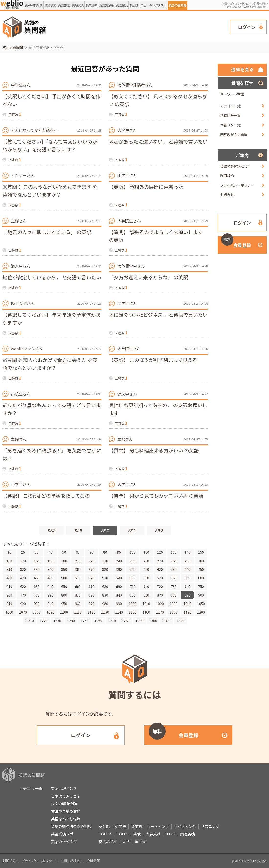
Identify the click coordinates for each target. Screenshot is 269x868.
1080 (37, 612)
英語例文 (50, 5)
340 (50, 569)
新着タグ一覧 (230, 125)
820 (91, 595)
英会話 (134, 5)
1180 (174, 612)
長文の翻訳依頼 (64, 804)
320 (23, 569)
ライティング (185, 826)
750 (201, 586)
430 (174, 569)
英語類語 (64, 5)
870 (160, 595)
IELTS (170, 834)
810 (78, 595)
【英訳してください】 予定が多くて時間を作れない (51, 100)
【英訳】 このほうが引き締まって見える (153, 360)
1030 (174, 603)
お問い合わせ (71, 861)
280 (174, 561)
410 (146, 569)
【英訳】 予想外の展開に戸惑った (146, 187)
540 (119, 578)
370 (91, 569)
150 (201, 552)
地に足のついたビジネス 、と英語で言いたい (158, 315)
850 (133, 595)
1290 (139, 621)
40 (50, 552)
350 (64, 569)
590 (187, 578)
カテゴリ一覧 (230, 106)
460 (9, 578)
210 (78, 561)
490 (50, 578)
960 (78, 603)
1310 (167, 621)
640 (50, 586)
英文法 (120, 826)
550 (133, 578)
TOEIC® (105, 834)
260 (146, 561)
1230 (57, 621)
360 (78, 569)
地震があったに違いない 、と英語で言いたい (158, 141)
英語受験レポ (62, 834)
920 (23, 603)
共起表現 (78, 5)
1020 (160, 603)
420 (160, 569)
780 (37, 595)
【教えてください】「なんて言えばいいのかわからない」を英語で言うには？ (50, 145)
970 (91, 603)
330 (37, 569)
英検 (137, 834)
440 (187, 569)
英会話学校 (108, 841)
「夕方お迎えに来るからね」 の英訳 (148, 277)
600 (201, 578)
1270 (112, 621)
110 (146, 552)
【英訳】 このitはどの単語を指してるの (46, 496)
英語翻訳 (122, 5)
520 (91, 578)
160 (9, 561)
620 (23, 586)
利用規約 (227, 175)
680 (105, 586)
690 (119, 586)
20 (23, 552)
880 (174, 595)
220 (91, 561)
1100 (64, 612)
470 (23, 578)
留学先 (140, 841)
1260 (98, 621)
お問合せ (227, 195)
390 (119, 569)
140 (187, 552)
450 (201, 569)
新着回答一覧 (230, 115)
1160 (146, 612)
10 (9, 552)
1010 (146, 603)
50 (64, 552)
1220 (44, 621)
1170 (160, 612)
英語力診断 (107, 5)
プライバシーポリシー (237, 185)
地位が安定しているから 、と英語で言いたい (52, 277)
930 (37, 603)
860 (146, 595)
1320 (180, 621)
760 (9, 595)
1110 (78, 612)
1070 (23, 612)
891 (132, 530)
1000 (133, 603)
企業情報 (93, 861)
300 (201, 561)
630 (37, 586)
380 (105, 569)
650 (64, 586)
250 (133, 561)
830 (105, 595)
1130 (105, 612)
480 (37, 578)
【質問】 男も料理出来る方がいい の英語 (154, 450)
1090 (50, 612)
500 (64, 578)
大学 (126, 841)
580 (174, 578)
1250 (85, 621)
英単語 (137, 826)
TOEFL (122, 834)
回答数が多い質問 (234, 134)
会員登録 (236, 242)
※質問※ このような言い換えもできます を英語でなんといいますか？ (50, 191)
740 (187, 586)
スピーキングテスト (154, 5)
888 (51, 530)
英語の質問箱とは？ (235, 166)
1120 (91, 612)
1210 (30, 621)
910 (9, 603)
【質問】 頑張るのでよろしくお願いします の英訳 (156, 236)
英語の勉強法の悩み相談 (71, 826)
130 (174, 552)
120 (160, 552)
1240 (71, 621)
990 (119, 603)
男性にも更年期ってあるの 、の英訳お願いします (158, 409)
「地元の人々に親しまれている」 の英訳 (47, 232)
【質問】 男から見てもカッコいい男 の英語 (156, 496)
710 (146, 586)
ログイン (247, 27)
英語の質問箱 (178, 5)
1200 (201, 612)
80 (105, 552)
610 (9, 586)
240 (119, 561)
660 (78, 586)
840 (119, 595)
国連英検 (188, 834)
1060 (9, 612)
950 (64, 603)
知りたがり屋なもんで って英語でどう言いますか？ (52, 409)
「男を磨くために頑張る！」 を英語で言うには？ (52, 454)
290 (187, 561)
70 (91, 552)
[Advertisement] (73, 26)
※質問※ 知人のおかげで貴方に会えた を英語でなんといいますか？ (50, 364)
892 (159, 530)
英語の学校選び (64, 841)
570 (160, 578)
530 (105, 578)
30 (37, 552)
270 (160, 561)
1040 (187, 603)
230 (105, 561)
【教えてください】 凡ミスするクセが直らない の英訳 (158, 100)
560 (146, 578)
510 (78, 578)
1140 (119, 612)
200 (64, 561)
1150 (133, 612)
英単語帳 (91, 5)
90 (119, 552)
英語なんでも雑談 (66, 819)
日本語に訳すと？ (66, 796)
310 (9, 569)
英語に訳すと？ (64, 788)
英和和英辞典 (34, 5)
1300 (153, 621)
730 (174, 586)
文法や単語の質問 (66, 811)
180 (37, 561)
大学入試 (153, 834)
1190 (187, 612)
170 (23, 561)
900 (201, 595)
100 (133, 552)
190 (50, 561)
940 (50, 603)
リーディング (158, 826)
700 (133, 586)
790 (50, 595)
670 (91, 586)
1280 (126, 621)
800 (64, 595)
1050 (201, 603)
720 (160, 586)
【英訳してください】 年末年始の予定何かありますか (52, 319)
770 (23, 595)
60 (78, 552)
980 (105, 603)
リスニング (210, 826)
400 (133, 569)
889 (78, 530)
